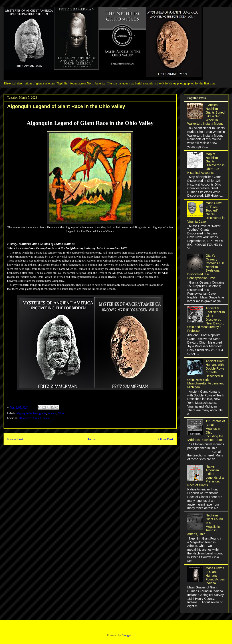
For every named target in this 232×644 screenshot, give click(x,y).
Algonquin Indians (27, 413)
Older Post (166, 439)
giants (43, 413)
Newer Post (15, 439)
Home (91, 439)
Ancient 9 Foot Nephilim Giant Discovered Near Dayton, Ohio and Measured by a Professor (206, 319)
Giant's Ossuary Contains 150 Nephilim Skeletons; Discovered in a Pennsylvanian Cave (206, 267)
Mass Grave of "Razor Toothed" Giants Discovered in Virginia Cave (206, 212)
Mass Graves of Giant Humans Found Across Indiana (215, 575)
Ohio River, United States (34, 418)
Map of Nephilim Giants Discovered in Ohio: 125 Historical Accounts (206, 163)
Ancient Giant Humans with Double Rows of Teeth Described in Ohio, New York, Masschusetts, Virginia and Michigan (206, 374)
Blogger (126, 635)
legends (52, 413)
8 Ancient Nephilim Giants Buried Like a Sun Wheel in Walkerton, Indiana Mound (206, 114)
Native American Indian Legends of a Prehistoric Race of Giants (206, 476)
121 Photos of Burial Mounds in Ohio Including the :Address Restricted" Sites (206, 430)
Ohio (61, 413)
